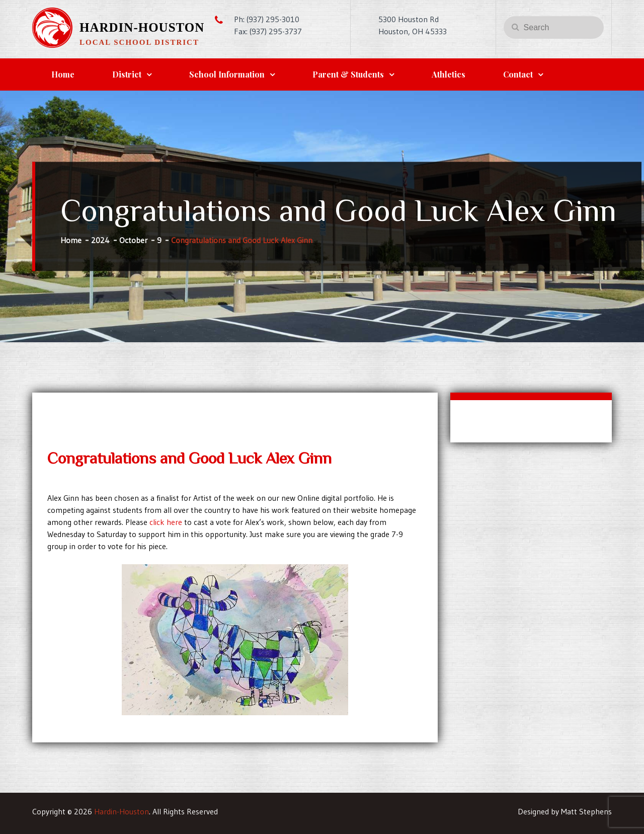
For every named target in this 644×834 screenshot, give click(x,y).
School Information (227, 74)
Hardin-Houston (142, 27)
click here (166, 522)
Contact (518, 74)
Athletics (449, 74)
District (127, 74)
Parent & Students (348, 74)
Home (63, 74)
